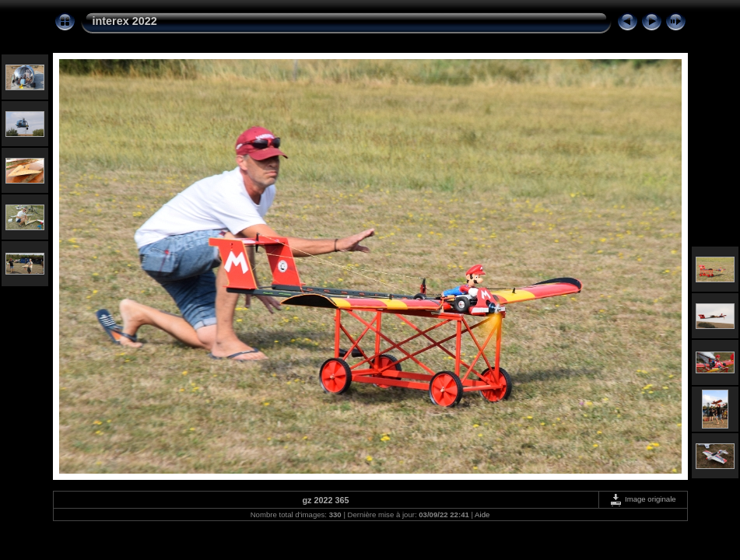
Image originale (642, 499)
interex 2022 (125, 21)
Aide (482, 514)
